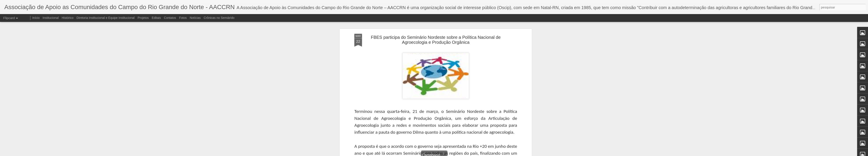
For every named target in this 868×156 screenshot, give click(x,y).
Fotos (183, 18)
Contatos (170, 18)
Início (36, 18)
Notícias (195, 18)
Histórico (67, 18)
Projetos (143, 18)
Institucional (51, 18)
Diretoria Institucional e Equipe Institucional (106, 18)
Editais (156, 18)
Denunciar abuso (466, 154)
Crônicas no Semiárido (219, 18)
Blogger (451, 154)
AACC (459, 89)
